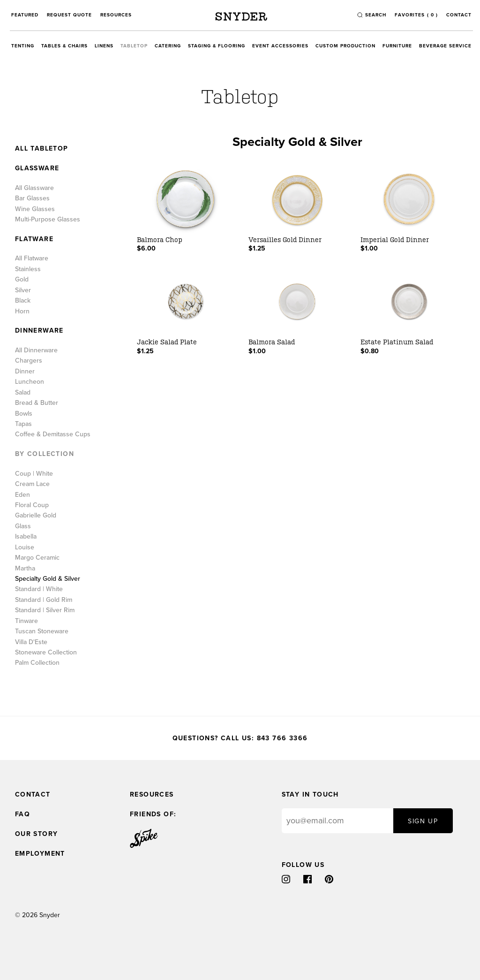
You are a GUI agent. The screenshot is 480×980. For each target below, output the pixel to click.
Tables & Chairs (64, 46)
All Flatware (32, 258)
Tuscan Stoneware (42, 631)
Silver (23, 290)
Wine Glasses (35, 209)
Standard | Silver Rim (45, 610)
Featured (25, 15)
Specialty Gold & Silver (48, 579)
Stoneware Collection (46, 653)
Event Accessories (280, 46)
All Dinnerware (36, 350)
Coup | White (34, 474)
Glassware (37, 168)
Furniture (397, 46)
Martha (25, 569)
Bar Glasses (32, 198)
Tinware (26, 621)
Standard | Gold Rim (44, 600)
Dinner (25, 372)
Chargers (29, 361)
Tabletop (134, 46)
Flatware (34, 239)
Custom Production (345, 46)
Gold (22, 280)
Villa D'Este (31, 642)
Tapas (23, 424)
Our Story (37, 834)
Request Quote (69, 15)
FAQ (22, 814)
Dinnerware (39, 331)
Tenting (23, 46)
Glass (23, 526)
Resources (116, 15)
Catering (168, 46)
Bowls (24, 414)
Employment (40, 854)
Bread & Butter (37, 403)
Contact (459, 15)
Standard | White (39, 589)
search (376, 15)
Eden (22, 495)
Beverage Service (445, 46)
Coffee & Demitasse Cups (53, 434)
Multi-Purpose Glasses (48, 220)
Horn (22, 311)
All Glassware (34, 188)
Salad (23, 393)
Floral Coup (32, 505)
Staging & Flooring (217, 46)
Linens (104, 46)
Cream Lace (32, 484)
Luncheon (30, 382)
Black (23, 301)
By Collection (45, 454)
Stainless (28, 269)
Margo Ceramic (37, 558)
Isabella (26, 537)
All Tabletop (42, 149)
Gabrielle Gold (36, 516)
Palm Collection (37, 663)
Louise (25, 547)
